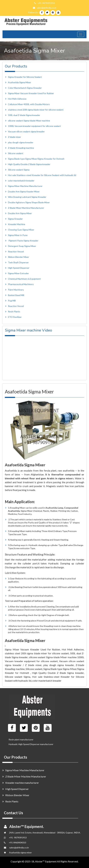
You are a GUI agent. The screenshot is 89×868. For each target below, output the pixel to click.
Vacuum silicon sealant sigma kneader (26, 131)
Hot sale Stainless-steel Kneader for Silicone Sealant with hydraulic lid (42, 175)
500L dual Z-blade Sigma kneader (24, 115)
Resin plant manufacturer (21, 739)
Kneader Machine (17, 224)
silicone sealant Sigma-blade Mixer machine (29, 121)
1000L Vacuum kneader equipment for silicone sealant (34, 126)
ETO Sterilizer (15, 317)
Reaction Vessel (16, 251)
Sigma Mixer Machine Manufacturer (25, 186)
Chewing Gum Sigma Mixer (21, 230)
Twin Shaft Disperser (18, 262)
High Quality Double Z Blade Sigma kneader (29, 164)
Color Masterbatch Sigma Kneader (25, 88)
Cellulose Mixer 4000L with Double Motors (29, 104)
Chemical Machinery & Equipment (24, 279)
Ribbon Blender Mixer (18, 257)
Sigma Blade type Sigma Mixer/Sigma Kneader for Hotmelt (36, 159)
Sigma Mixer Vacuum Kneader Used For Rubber (31, 93)
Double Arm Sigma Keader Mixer (24, 191)
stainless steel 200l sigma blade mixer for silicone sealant (36, 110)
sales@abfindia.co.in (46, 8)
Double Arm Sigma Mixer (20, 213)
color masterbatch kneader (21, 181)
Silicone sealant (16, 153)
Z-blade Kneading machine (21, 148)
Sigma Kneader (15, 219)
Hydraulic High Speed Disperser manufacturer (31, 744)
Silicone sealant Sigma (19, 170)
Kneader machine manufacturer (21, 783)
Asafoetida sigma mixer (20, 852)
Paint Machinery (16, 290)
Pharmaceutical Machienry (21, 284)
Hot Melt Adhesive (17, 99)
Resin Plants (14, 311)
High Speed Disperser (19, 268)
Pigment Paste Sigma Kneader (23, 241)
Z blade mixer (14, 137)
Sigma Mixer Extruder (18, 273)
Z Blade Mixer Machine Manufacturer (26, 208)
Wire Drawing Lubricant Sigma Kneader (27, 197)
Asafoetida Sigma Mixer (20, 82)
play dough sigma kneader (21, 142)
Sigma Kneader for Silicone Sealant (25, 77)
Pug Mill (12, 301)
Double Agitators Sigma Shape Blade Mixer (29, 202)
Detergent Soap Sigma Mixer (22, 246)
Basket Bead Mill (16, 295)
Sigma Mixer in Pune (18, 235)
